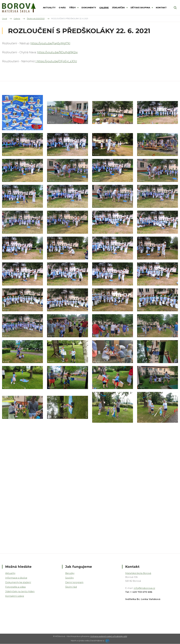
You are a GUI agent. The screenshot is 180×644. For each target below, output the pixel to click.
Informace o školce (16, 578)
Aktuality (10, 573)
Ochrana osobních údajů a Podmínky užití (109, 636)
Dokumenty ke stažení (18, 582)
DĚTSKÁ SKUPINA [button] (141, 8)
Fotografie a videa (15, 587)
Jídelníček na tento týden (20, 591)
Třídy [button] (73, 8)
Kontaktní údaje (15, 596)
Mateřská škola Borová (138, 573)
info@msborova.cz (144, 588)
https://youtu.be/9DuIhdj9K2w (58, 52)
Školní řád (71, 587)
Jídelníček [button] (119, 8)
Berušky (70, 573)
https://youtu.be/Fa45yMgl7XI (50, 43)
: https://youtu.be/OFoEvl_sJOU (56, 61)
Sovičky (69, 578)
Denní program (74, 582)
